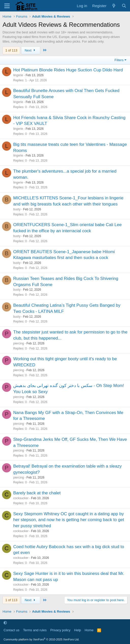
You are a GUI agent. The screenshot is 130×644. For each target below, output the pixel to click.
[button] (5, 623)
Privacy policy (60, 630)
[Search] (124, 6)
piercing (19, 343)
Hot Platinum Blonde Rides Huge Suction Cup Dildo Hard (68, 70)
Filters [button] (119, 60)
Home (89, 630)
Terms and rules (35, 630)
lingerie (18, 75)
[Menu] (7, 6)
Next (31, 50)
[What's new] (114, 6)
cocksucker (21, 498)
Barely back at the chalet (37, 493)
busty (17, 209)
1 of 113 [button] (11, 50)
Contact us (11, 630)
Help (78, 630)
